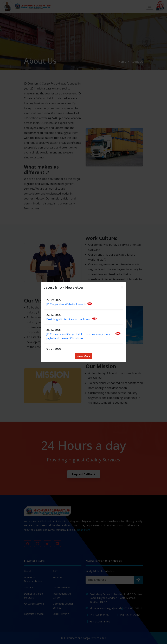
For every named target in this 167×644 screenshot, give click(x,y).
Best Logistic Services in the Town (72, 319)
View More (83, 356)
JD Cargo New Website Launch (69, 304)
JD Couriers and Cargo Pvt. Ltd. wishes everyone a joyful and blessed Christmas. (83, 336)
